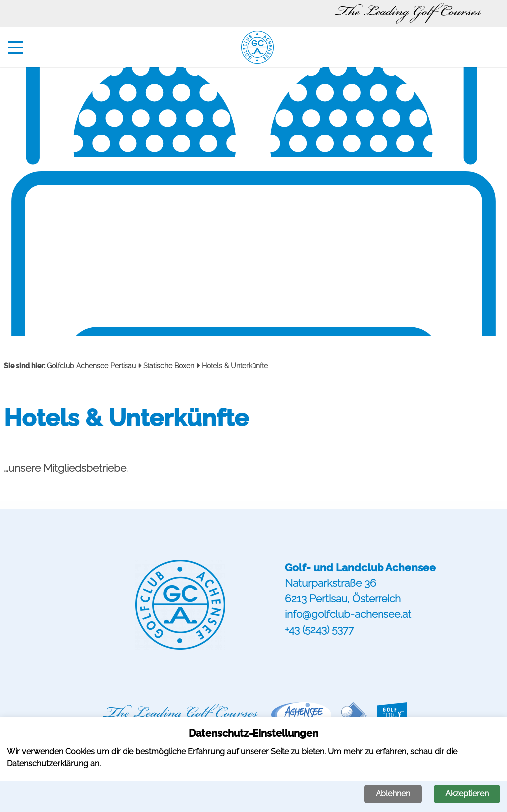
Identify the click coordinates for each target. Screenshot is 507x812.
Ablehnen (393, 793)
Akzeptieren (467, 793)
